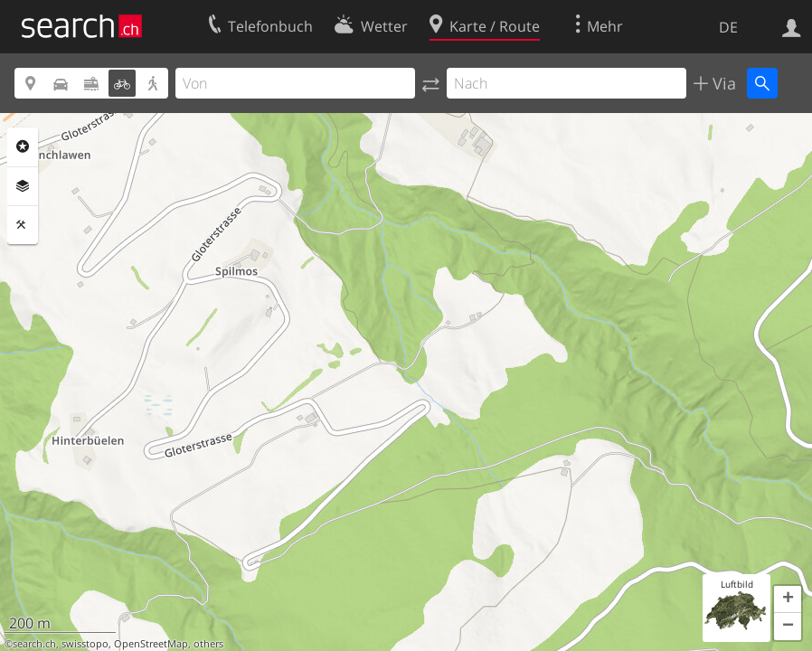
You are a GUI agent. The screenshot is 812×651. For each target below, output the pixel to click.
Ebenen (23, 186)
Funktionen (23, 225)
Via (722, 83)
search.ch (34, 644)
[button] (788, 599)
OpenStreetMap (151, 644)
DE (728, 27)
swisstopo (85, 644)
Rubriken (23, 146)
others (208, 644)
